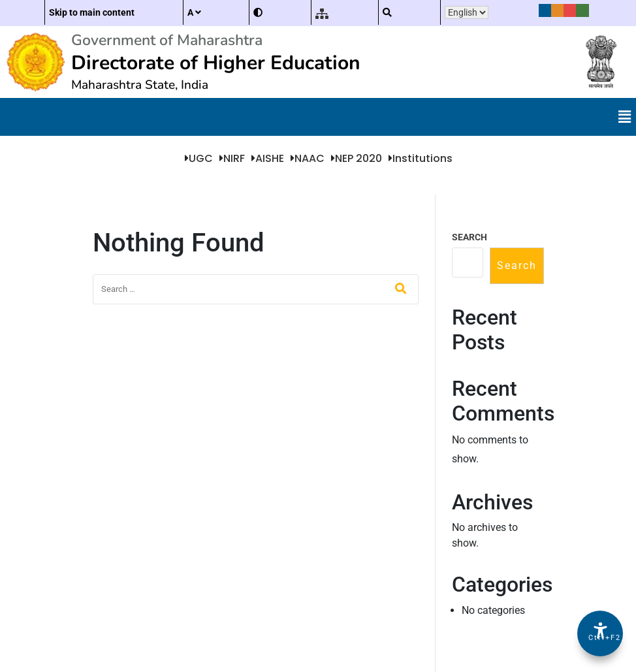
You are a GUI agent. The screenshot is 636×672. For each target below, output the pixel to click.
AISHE (270, 158)
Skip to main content (92, 12)
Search (469, 237)
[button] (625, 117)
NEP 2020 (358, 158)
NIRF (234, 158)
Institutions (422, 158)
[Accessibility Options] (600, 633)
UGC (201, 158)
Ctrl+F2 (601, 638)
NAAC (310, 158)
